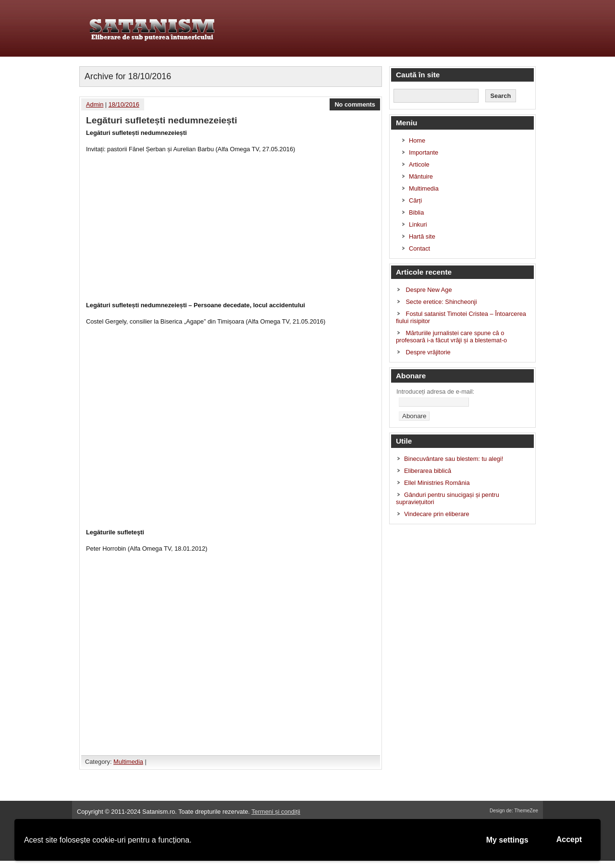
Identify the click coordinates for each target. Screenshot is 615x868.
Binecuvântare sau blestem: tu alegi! (454, 459)
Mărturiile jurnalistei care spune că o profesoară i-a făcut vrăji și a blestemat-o (451, 337)
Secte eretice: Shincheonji (442, 302)
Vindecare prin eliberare (437, 514)
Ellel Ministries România (437, 483)
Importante (424, 152)
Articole (419, 164)
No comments (355, 104)
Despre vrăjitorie (428, 352)
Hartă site (422, 236)
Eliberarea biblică (428, 471)
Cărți (415, 200)
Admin (95, 104)
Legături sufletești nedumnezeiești (162, 120)
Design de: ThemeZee (514, 811)
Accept (569, 839)
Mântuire (421, 176)
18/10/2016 (124, 104)
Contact (419, 248)
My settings (507, 840)
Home (417, 140)
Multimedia (128, 762)
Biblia (416, 212)
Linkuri (418, 224)
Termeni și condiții (276, 812)
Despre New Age (429, 290)
